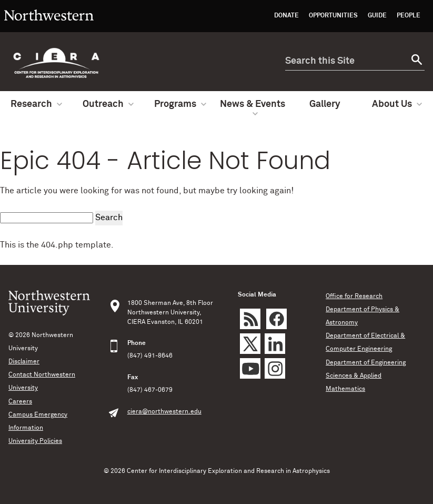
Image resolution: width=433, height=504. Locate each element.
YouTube (250, 368)
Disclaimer (24, 362)
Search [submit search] (109, 218)
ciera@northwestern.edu (164, 412)
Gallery (325, 104)
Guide (377, 16)
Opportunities (333, 16)
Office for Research (354, 297)
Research (36, 104)
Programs (180, 104)
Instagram (275, 368)
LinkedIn (275, 344)
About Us (397, 104)
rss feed (250, 319)
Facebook (276, 319)
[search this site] (346, 61)
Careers (20, 402)
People (409, 16)
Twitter (250, 344)
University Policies (35, 441)
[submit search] (415, 61)
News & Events (253, 108)
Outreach (108, 104)
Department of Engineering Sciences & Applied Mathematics (366, 376)
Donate (286, 16)
